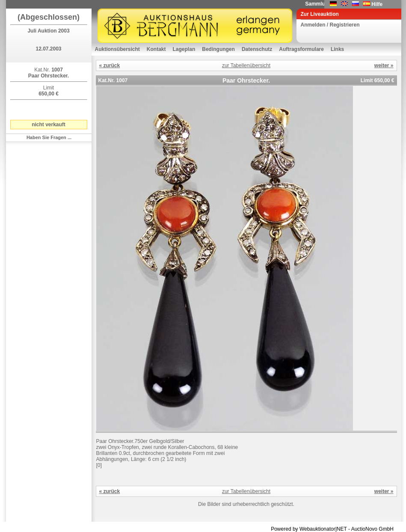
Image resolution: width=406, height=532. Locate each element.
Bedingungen (218, 49)
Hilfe (377, 4)
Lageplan (184, 49)
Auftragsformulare (301, 49)
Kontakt (156, 49)
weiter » (384, 65)
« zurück (110, 65)
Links (337, 49)
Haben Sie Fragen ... (49, 137)
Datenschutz (257, 49)
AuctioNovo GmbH (372, 529)
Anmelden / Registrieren (330, 25)
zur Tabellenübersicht (246, 65)
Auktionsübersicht (117, 49)
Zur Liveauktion (320, 14)
